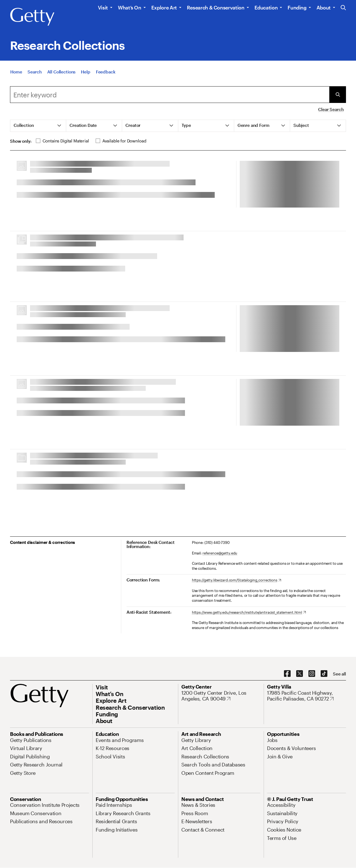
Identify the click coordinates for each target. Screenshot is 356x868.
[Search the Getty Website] (343, 8)
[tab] (38, 126)
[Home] (16, 72)
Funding (297, 8)
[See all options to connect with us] (339, 674)
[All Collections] (61, 72)
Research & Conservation (216, 8)
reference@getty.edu (220, 553)
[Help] (86, 72)
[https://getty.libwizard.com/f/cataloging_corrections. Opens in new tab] (237, 580)
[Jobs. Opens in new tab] (272, 740)
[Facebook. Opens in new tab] (287, 674)
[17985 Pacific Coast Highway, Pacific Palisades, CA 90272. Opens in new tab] (306, 696)
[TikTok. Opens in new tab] (324, 674)
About (324, 8)
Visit (103, 8)
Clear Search (331, 109)
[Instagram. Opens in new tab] (312, 674)
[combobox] (170, 95)
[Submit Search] (338, 95)
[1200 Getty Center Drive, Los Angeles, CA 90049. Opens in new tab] (221, 696)
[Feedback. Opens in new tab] (106, 72)
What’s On (130, 8)
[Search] (34, 72)
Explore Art (164, 8)
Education (266, 8)
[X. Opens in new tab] (300, 674)
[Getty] (32, 17)
